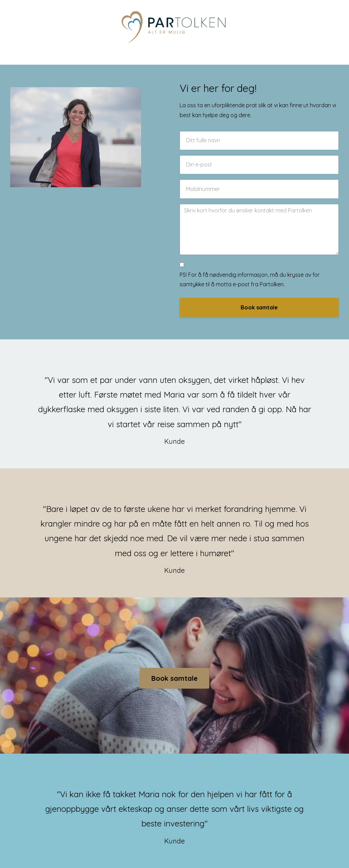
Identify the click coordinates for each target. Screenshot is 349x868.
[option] (174, 404)
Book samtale (259, 307)
